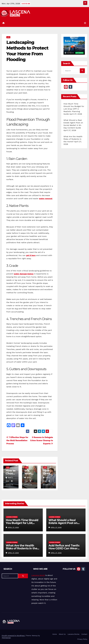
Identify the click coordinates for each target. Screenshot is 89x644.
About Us (62, 634)
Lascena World (38, 575)
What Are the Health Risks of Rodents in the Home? (73, 139)
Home (55, 634)
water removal (46, 199)
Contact (84, 634)
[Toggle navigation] (85, 23)
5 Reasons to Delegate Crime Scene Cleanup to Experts (42, 440)
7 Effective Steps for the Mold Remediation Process (17, 440)
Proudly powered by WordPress (13, 636)
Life (8, 37)
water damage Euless (24, 274)
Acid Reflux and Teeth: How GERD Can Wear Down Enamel (64, 548)
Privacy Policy (82, 639)
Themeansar (6, 638)
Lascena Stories (12, 517)
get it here (31, 255)
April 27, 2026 (13, 527)
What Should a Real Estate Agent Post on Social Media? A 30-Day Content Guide (64, 524)
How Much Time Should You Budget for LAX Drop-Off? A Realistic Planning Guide (74, 109)
